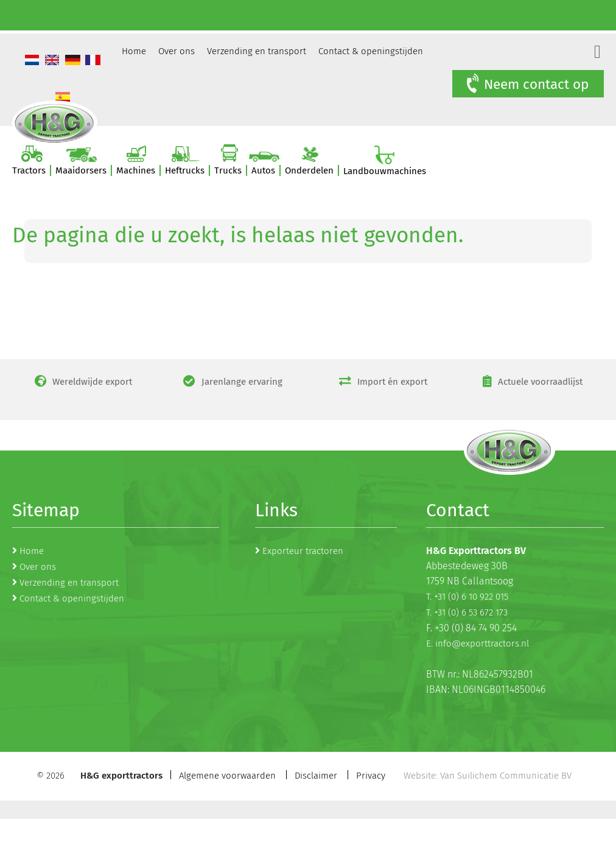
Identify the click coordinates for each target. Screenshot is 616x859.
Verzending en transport (257, 51)
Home (134, 51)
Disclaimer (316, 776)
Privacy (371, 776)
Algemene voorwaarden (227, 776)
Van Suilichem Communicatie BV (506, 776)
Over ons (177, 51)
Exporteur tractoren (303, 551)
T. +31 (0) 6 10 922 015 (467, 597)
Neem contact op (527, 84)
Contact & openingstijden (371, 51)
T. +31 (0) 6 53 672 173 (467, 612)
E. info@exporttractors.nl (478, 643)
